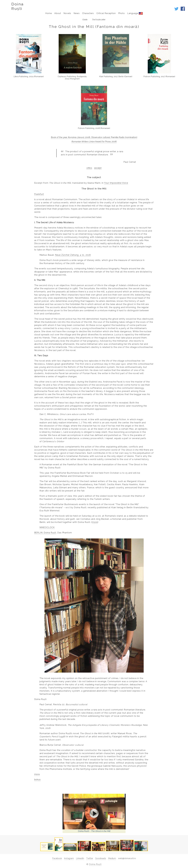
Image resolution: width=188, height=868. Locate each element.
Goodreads (101, 858)
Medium (112, 858)
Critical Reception (106, 13)
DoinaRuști (17, 6)
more (95, 522)
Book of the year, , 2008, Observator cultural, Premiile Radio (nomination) (94, 137)
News (77, 13)
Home (49, 13)
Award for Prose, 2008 (94, 142)
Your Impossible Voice (116, 183)
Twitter (90, 858)
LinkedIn (80, 858)
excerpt (98, 168)
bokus (38, 780)
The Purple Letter (99, 19)
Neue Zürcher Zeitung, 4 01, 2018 (73, 255)
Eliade (85, 19)
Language (135, 13)
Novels (67, 13)
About (58, 13)
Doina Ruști (95, 864)
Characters (88, 13)
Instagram (69, 858)
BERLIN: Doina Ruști (45, 533)
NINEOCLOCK (47, 527)
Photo (121, 13)
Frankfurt (39, 194)
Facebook (57, 858)
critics (89, 168)
